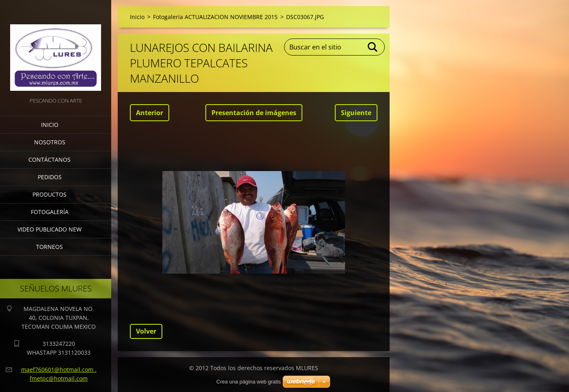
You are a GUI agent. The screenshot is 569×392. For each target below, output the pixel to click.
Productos (50, 194)
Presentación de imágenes (254, 113)
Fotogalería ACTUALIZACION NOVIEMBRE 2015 (215, 17)
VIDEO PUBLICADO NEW (50, 229)
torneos (50, 247)
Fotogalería (50, 212)
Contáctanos (50, 160)
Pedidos (50, 177)
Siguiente (356, 113)
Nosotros (50, 142)
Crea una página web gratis (249, 382)
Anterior (150, 113)
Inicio (50, 125)
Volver (146, 331)
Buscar (373, 47)
